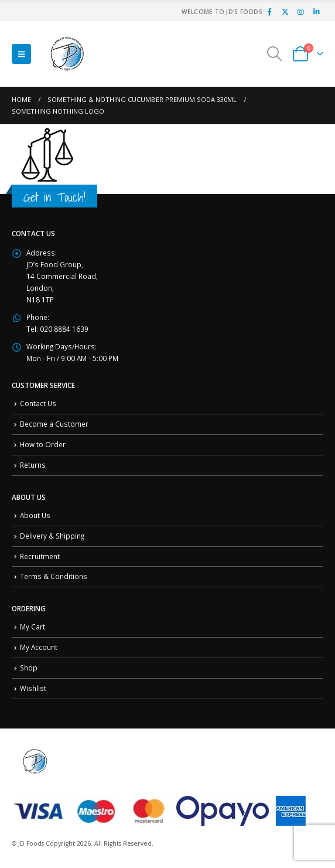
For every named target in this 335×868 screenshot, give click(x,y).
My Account (39, 647)
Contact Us (38, 403)
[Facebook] (269, 12)
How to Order (43, 444)
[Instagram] (300, 12)
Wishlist (33, 688)
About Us (35, 515)
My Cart (33, 627)
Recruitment (40, 556)
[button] (21, 54)
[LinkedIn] (316, 12)
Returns (33, 465)
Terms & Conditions (54, 576)
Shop (29, 668)
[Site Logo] (67, 54)
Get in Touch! (54, 197)
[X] (285, 12)
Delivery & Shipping (52, 536)
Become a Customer (54, 424)
